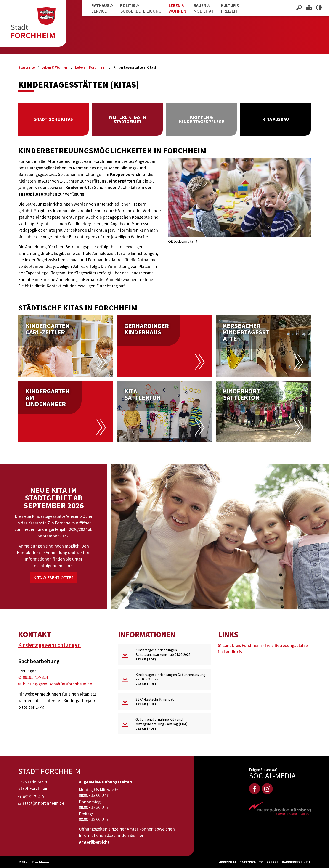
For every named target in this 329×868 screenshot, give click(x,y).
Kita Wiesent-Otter (54, 578)
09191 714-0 (33, 797)
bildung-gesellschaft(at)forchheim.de (57, 684)
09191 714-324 (35, 677)
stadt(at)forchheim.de (44, 803)
